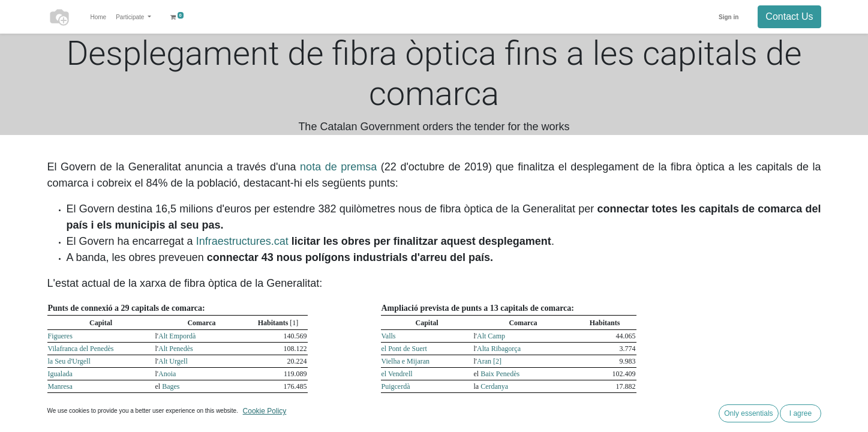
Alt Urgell (173, 361)
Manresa (60, 386)
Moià (389, 424)
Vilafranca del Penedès (81, 349)
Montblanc (397, 399)
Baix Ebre (176, 412)
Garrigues (498, 412)
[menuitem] (99, 17)
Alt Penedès (176, 349)
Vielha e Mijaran (406, 361)
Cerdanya (494, 386)
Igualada (60, 374)
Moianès (493, 424)
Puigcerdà (396, 386)
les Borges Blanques (411, 412)
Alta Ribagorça (499, 349)
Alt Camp (491, 336)
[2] (497, 361)
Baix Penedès (500, 374)
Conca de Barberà (506, 399)
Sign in (729, 17)
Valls (389, 336)
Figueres (60, 336)
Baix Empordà (183, 424)
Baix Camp (178, 399)
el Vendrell (397, 374)
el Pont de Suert (404, 349)
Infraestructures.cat (242, 241)
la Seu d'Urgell (69, 361)
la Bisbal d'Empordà (77, 424)
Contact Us (789, 16)
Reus (55, 399)
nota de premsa (338, 167)
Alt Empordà (177, 336)
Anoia (167, 374)
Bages (171, 386)
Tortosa (59, 412)
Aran (485, 361)
